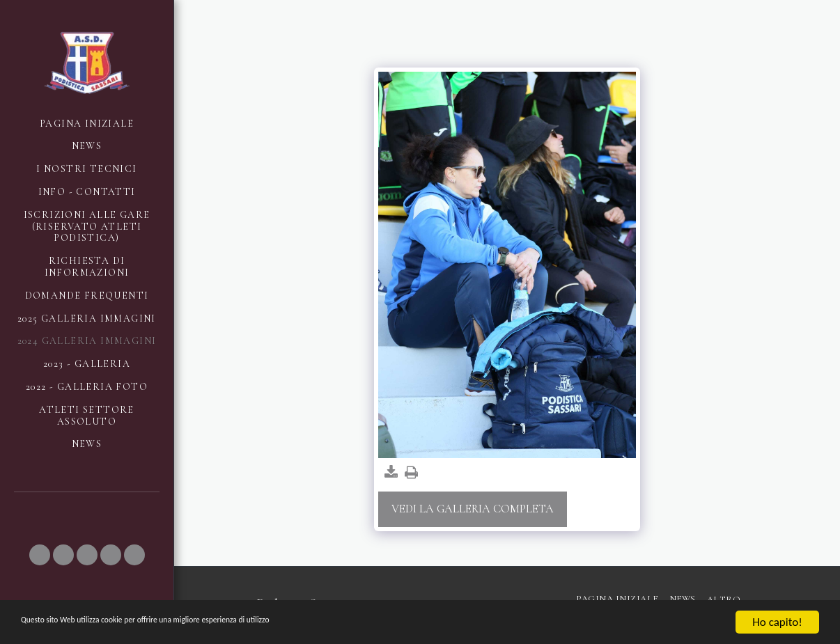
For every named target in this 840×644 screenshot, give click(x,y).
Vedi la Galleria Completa (473, 509)
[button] (40, 555)
